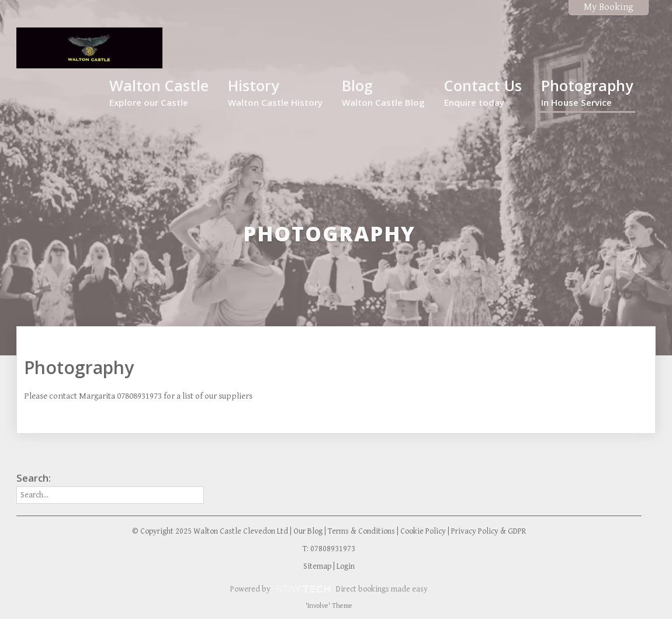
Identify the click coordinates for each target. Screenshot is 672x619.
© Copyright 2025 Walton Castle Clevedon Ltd (210, 531)
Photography (587, 92)
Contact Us (483, 92)
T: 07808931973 (329, 549)
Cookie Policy (423, 531)
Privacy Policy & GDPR (489, 531)
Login (346, 566)
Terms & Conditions (361, 531)
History (275, 92)
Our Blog (308, 531)
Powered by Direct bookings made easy (329, 589)
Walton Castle (159, 92)
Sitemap (317, 566)
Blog (383, 92)
